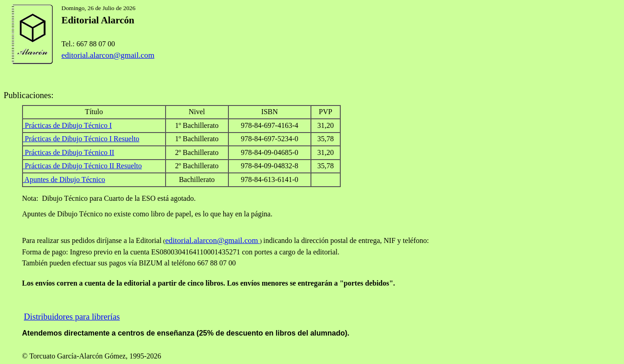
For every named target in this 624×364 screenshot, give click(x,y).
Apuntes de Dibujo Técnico (64, 179)
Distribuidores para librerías (72, 317)
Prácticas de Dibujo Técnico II (69, 152)
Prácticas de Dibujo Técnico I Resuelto (82, 139)
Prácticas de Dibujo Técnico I (68, 125)
